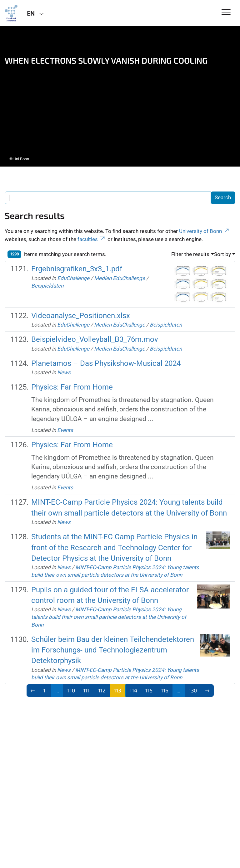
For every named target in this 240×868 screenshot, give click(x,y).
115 (149, 690)
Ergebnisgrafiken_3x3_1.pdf (77, 269)
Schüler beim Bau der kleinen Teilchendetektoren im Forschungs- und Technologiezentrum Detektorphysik (113, 650)
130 (193, 690)
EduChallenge (73, 278)
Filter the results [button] (190, 254)
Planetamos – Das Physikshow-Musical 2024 (106, 363)
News (64, 372)
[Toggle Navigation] (226, 13)
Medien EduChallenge (120, 278)
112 (102, 690)
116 (165, 690)
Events (65, 430)
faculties (92, 239)
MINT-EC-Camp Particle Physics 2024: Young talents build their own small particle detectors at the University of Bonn (109, 617)
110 (71, 690)
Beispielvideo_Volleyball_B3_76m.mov (95, 339)
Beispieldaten (47, 286)
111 (86, 690)
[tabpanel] (120, 96)
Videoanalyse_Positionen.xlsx (81, 316)
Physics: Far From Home (72, 387)
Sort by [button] (222, 254)
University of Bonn (205, 231)
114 (133, 690)
